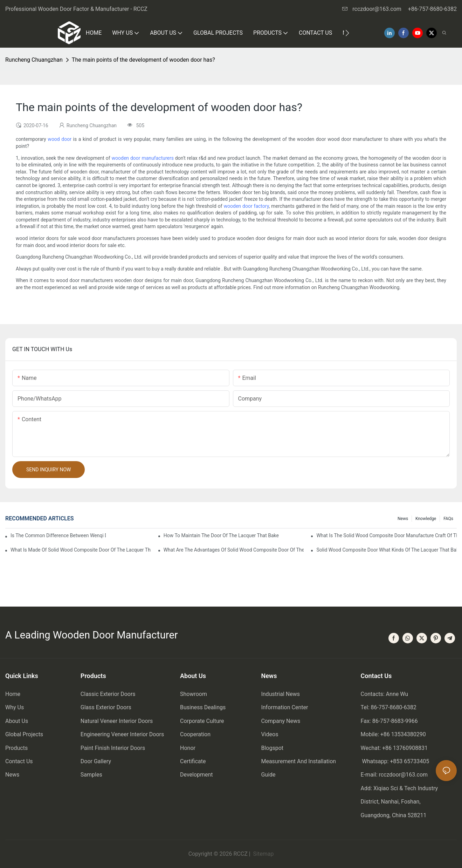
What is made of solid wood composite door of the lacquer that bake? (81, 550)
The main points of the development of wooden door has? (143, 60)
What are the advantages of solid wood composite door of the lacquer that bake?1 (234, 550)
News (403, 519)
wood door (60, 139)
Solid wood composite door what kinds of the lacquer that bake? (387, 550)
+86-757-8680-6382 (432, 9)
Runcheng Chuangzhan (34, 60)
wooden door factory (246, 206)
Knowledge (426, 519)
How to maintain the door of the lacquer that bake (221, 535)
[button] (347, 33)
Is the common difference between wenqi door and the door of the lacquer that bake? (58, 535)
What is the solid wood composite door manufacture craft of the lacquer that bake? (387, 535)
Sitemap (263, 854)
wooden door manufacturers (143, 158)
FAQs (448, 519)
